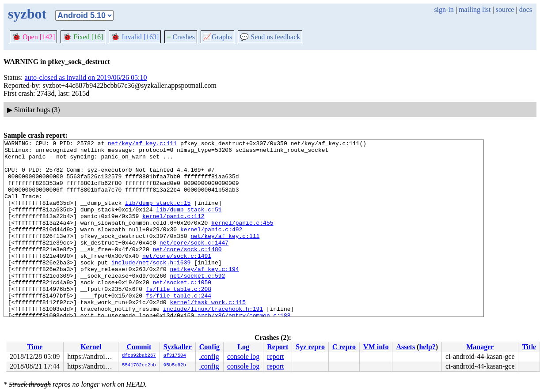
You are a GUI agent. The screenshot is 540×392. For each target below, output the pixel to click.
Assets (405, 347)
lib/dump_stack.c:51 (189, 224)
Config (209, 347)
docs (526, 9)
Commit (139, 347)
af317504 (175, 356)
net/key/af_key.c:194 (204, 295)
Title (529, 347)
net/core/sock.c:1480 (187, 271)
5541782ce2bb (139, 366)
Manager (480, 347)
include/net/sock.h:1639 (151, 287)
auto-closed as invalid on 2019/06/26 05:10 (86, 77)
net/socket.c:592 (197, 303)
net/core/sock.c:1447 (194, 264)
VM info (376, 347)
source (505, 9)
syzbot (27, 14)
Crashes (181, 37)
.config (209, 356)
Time (35, 347)
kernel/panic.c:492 (211, 248)
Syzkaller (178, 347)
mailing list (475, 9)
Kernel (91, 347)
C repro (344, 347)
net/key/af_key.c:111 (142, 144)
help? (427, 347)
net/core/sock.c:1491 (177, 279)
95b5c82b (175, 366)
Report (278, 347)
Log (243, 347)
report (275, 356)
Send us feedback (270, 37)
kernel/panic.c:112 (173, 232)
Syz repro (310, 347)
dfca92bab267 (139, 356)
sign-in (444, 9)
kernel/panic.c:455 (242, 240)
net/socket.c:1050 (182, 311)
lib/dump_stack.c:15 (158, 216)
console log (243, 356)
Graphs (217, 37)
